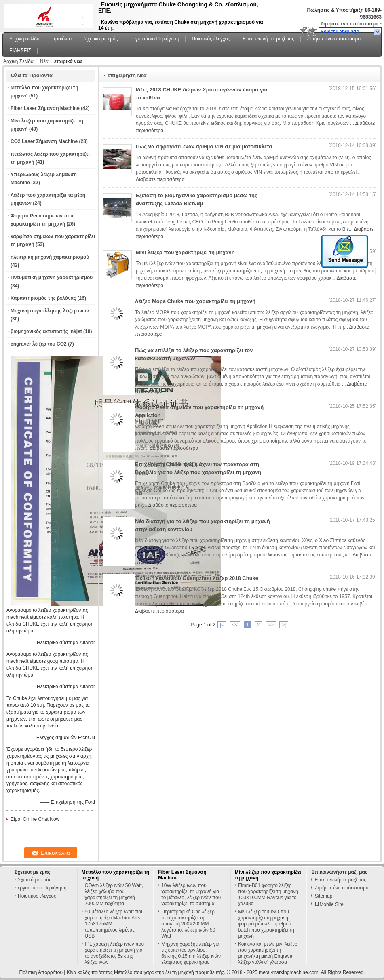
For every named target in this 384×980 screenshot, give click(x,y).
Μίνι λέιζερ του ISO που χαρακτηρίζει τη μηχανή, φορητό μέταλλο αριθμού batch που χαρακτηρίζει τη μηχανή (266, 924)
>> (271, 625)
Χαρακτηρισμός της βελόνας (43, 298)
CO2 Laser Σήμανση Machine (44, 141)
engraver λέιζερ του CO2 (39, 344)
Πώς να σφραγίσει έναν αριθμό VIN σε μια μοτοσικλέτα (204, 146)
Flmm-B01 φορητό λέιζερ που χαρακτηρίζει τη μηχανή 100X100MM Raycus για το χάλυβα (268, 895)
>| (284, 625)
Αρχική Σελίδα (18, 61)
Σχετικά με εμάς (101, 39)
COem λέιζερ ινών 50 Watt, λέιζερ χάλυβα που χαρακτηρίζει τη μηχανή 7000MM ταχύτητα (114, 895)
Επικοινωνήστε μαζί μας (268, 39)
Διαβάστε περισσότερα (160, 179)
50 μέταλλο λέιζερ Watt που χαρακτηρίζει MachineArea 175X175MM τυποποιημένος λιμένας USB (114, 924)
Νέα (44, 61)
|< (222, 625)
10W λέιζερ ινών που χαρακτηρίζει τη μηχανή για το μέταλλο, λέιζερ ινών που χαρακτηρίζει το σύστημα (191, 895)
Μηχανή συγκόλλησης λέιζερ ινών (50, 311)
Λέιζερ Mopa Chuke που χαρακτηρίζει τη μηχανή (195, 301)
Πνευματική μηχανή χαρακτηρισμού (52, 278)
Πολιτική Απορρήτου (41, 972)
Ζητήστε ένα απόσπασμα (350, 24)
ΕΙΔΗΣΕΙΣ (20, 51)
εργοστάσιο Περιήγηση (155, 39)
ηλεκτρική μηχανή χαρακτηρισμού (50, 257)
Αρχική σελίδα (24, 39)
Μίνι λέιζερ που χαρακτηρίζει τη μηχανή (185, 252)
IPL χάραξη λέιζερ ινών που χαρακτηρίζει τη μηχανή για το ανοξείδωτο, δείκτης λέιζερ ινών (115, 953)
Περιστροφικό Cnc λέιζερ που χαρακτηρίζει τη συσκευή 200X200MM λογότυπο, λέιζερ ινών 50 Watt (188, 924)
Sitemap (323, 896)
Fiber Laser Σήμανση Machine (45, 108)
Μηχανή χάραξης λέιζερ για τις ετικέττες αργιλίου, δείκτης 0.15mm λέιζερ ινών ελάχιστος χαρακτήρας (191, 953)
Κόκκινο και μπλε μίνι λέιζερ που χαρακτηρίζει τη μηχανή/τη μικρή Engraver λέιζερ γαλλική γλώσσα (268, 953)
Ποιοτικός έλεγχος (211, 39)
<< (235, 625)
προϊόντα (62, 39)
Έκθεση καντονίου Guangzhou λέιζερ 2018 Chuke (197, 578)
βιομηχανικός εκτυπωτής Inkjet (46, 331)
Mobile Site (329, 904)
